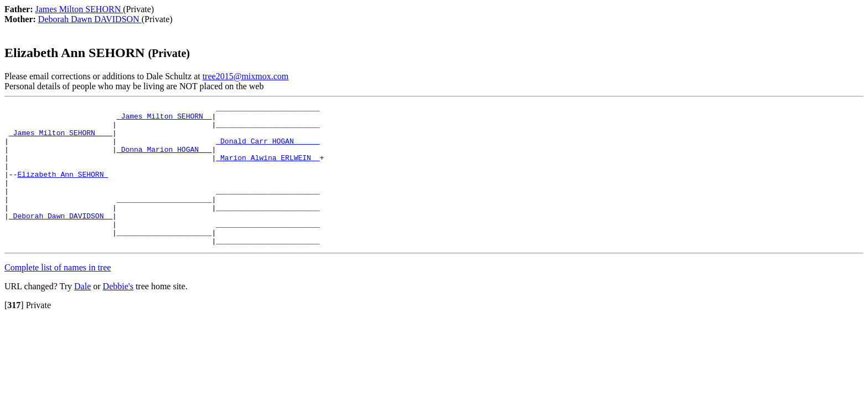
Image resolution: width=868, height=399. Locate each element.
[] (14, 333)
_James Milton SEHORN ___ (61, 139)
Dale (82, 314)
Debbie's (118, 314)
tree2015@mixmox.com (246, 76)
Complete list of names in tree (58, 296)
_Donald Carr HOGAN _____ (268, 149)
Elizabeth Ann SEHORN (63, 189)
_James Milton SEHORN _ (164, 119)
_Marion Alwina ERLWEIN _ (268, 169)
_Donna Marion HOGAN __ (164, 159)
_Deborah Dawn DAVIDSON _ (61, 239)
